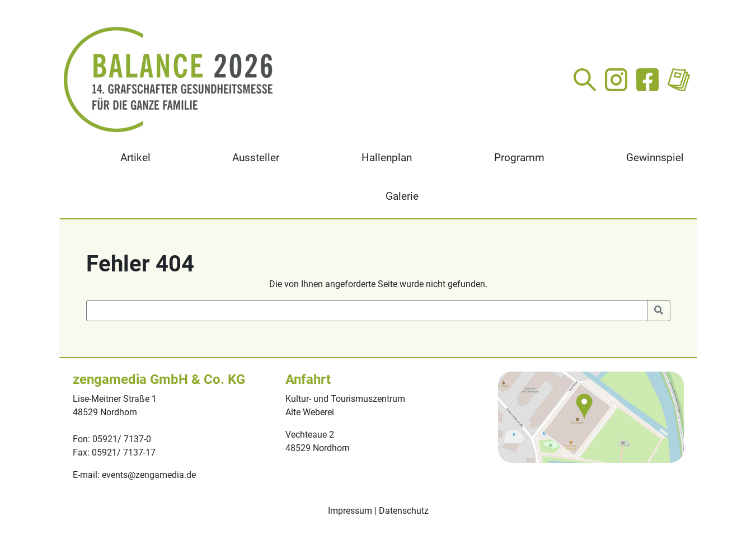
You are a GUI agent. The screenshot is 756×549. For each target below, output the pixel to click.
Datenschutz (404, 511)
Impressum (350, 511)
